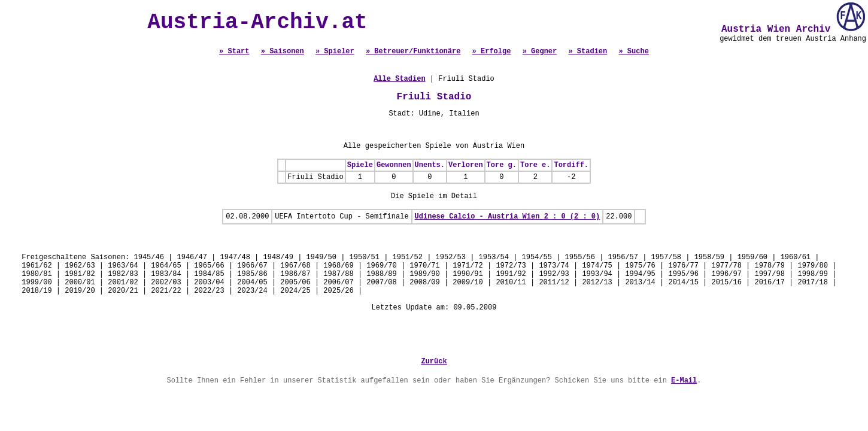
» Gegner (540, 51)
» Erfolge (492, 51)
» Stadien (588, 51)
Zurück (434, 362)
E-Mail (684, 381)
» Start (234, 51)
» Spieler (335, 51)
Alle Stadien (399, 79)
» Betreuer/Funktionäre (413, 51)
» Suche (633, 51)
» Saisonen (283, 51)
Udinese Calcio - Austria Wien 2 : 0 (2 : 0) (508, 217)
